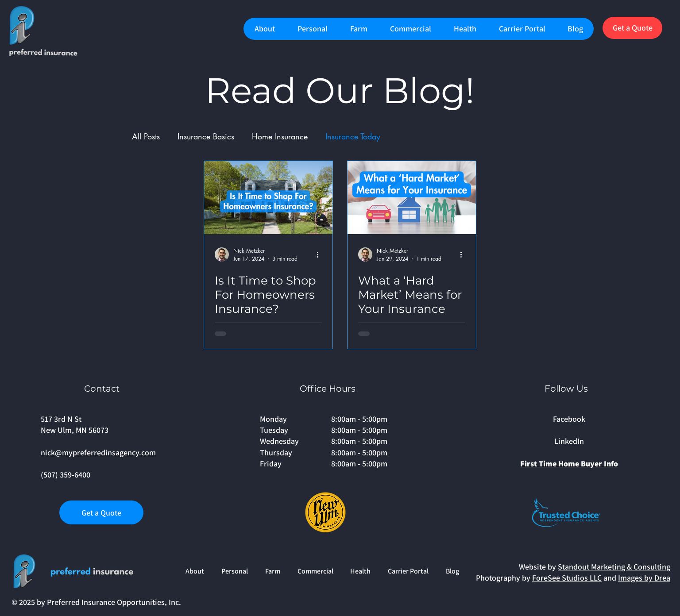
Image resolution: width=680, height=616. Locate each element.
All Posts (146, 136)
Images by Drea (644, 578)
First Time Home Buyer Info (569, 464)
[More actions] (321, 254)
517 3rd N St (61, 419)
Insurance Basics (206, 136)
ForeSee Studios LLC (567, 578)
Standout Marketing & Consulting (614, 567)
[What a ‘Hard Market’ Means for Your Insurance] (412, 198)
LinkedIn (569, 441)
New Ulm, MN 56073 (75, 430)
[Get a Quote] (632, 28)
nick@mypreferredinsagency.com (98, 452)
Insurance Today (353, 136)
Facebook (569, 419)
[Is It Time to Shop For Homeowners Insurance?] (268, 198)
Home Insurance (280, 136)
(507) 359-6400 (66, 475)
